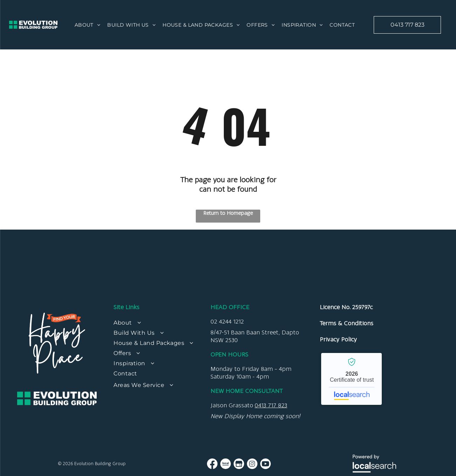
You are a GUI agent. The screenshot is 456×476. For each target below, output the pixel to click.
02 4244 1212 (227, 321)
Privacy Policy (338, 339)
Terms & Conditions (347, 323)
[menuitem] (88, 25)
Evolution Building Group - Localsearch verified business (351, 379)
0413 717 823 (271, 405)
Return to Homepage (228, 213)
